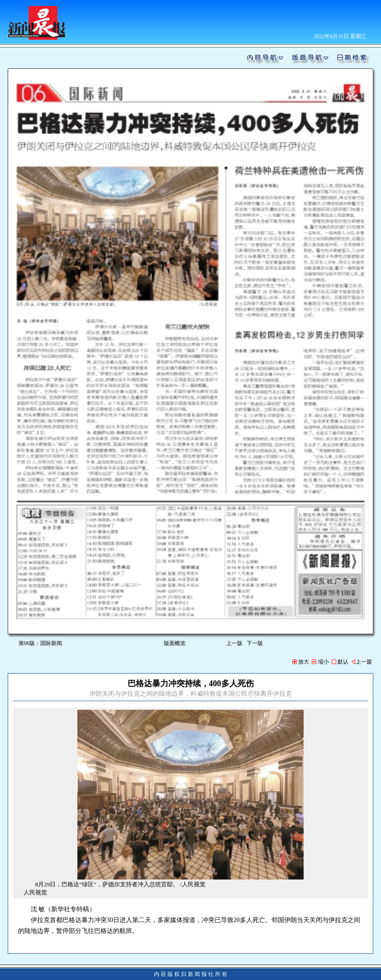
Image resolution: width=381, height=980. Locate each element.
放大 (301, 662)
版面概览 (175, 643)
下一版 (256, 643)
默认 (340, 662)
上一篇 (362, 662)
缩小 (320, 662)
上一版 (234, 643)
